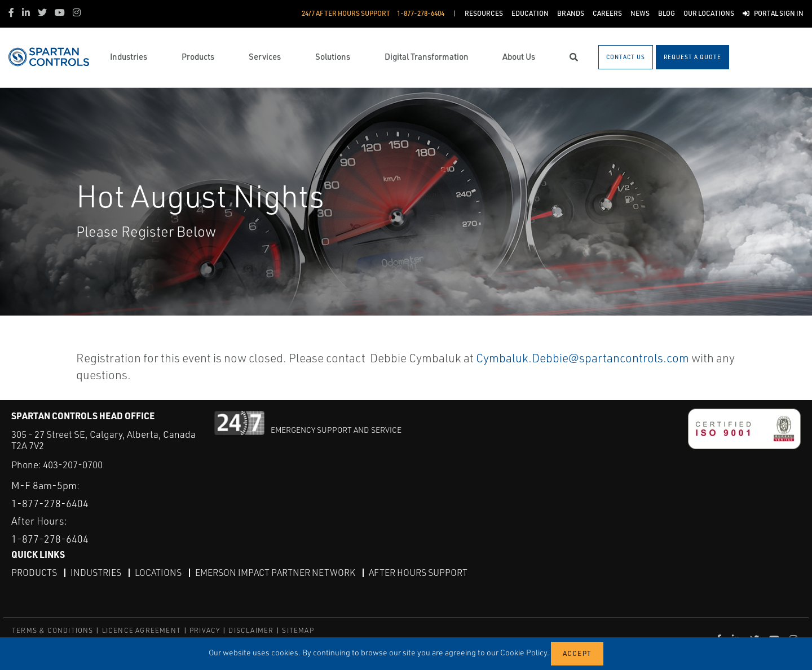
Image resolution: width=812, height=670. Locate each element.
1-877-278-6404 (50, 503)
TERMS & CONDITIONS (53, 630)
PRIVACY (205, 630)
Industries (96, 573)
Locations (158, 573)
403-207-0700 (73, 465)
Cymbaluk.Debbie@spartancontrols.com (582, 358)
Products (34, 573)
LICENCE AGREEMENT (142, 630)
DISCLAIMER (251, 630)
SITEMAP (298, 630)
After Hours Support (418, 573)
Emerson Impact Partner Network (275, 573)
